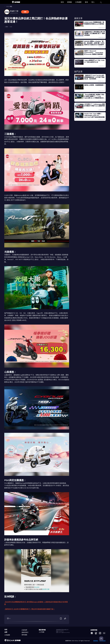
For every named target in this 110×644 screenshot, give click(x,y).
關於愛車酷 (42, 630)
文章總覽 (78, 2)
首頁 (62, 2)
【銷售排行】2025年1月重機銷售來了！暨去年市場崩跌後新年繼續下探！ (30, 609)
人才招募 (42, 632)
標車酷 (70, 2)
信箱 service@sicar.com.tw (63, 632)
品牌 (6, 632)
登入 (93, 2)
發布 (86, 2)
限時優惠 (24, 635)
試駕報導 (24, 630)
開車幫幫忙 (25, 632)
